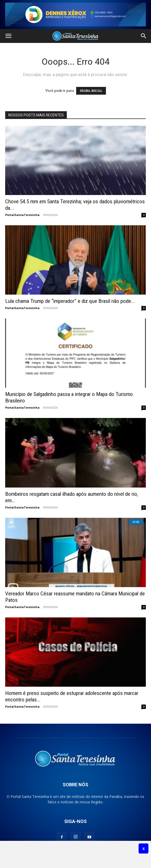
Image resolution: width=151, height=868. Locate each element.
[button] (8, 36)
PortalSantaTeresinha (22, 215)
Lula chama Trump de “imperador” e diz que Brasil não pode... (70, 301)
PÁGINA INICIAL (91, 91)
